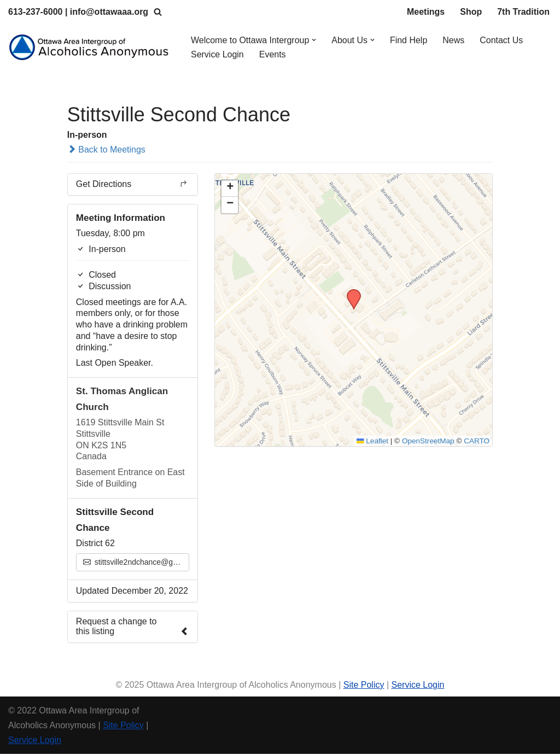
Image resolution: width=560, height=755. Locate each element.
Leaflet (372, 441)
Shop (471, 12)
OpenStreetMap (428, 441)
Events (273, 54)
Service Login (217, 54)
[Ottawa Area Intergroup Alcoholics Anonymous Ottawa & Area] (90, 47)
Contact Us (502, 40)
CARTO (477, 441)
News (454, 40)
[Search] (158, 12)
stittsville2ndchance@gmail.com (136, 563)
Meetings (426, 12)
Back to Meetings (106, 150)
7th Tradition (523, 12)
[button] (314, 40)
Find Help (409, 40)
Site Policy (364, 685)
